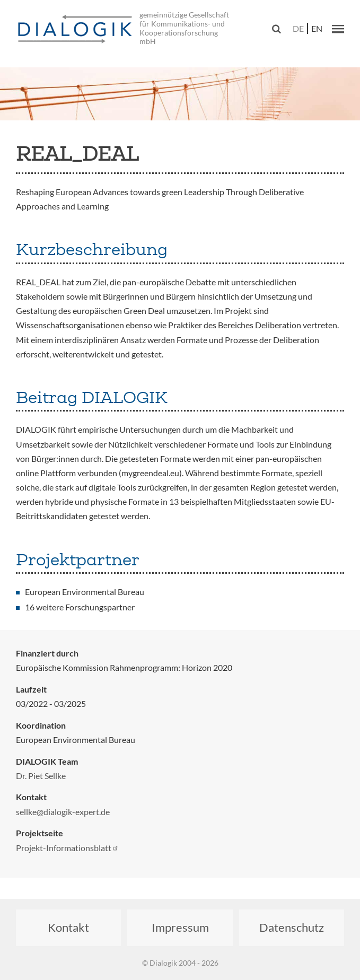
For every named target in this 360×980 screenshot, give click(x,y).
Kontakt (68, 927)
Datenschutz (292, 927)
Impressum (180, 927)
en (317, 28)
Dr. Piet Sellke (41, 776)
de (298, 28)
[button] (338, 29)
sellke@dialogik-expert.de (63, 812)
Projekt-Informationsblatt (67, 848)
